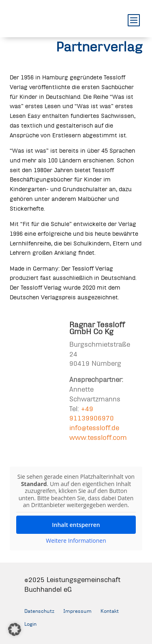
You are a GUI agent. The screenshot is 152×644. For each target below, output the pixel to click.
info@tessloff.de (94, 428)
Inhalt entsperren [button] (76, 524)
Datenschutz (39, 611)
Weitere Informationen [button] (76, 540)
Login (30, 624)
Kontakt (110, 611)
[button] (15, 629)
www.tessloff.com (98, 437)
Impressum (77, 611)
